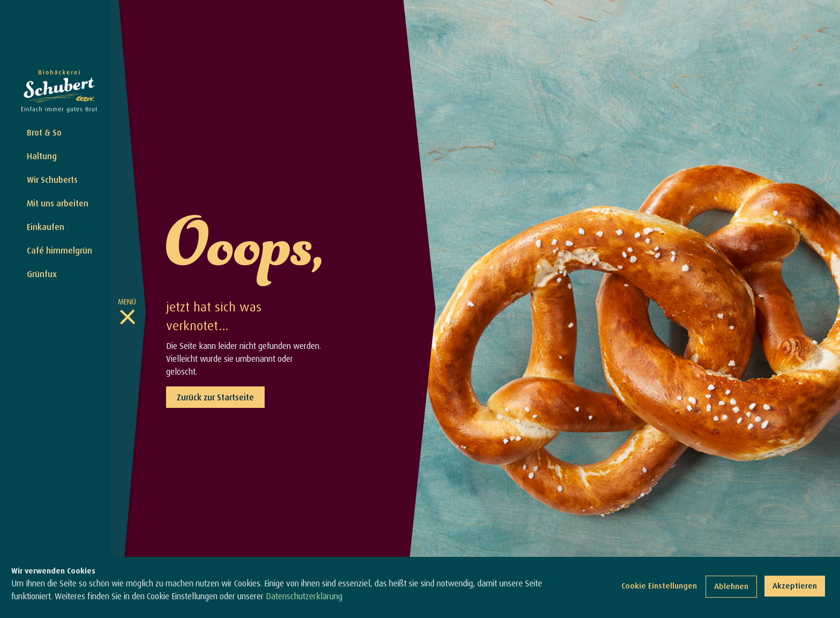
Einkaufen (46, 227)
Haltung (42, 156)
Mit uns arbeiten (58, 203)
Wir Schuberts (52, 180)
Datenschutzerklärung (304, 598)
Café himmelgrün (59, 250)
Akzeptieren (795, 588)
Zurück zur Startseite (215, 397)
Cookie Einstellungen (659, 588)
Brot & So (44, 132)
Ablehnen (731, 588)
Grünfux (42, 274)
